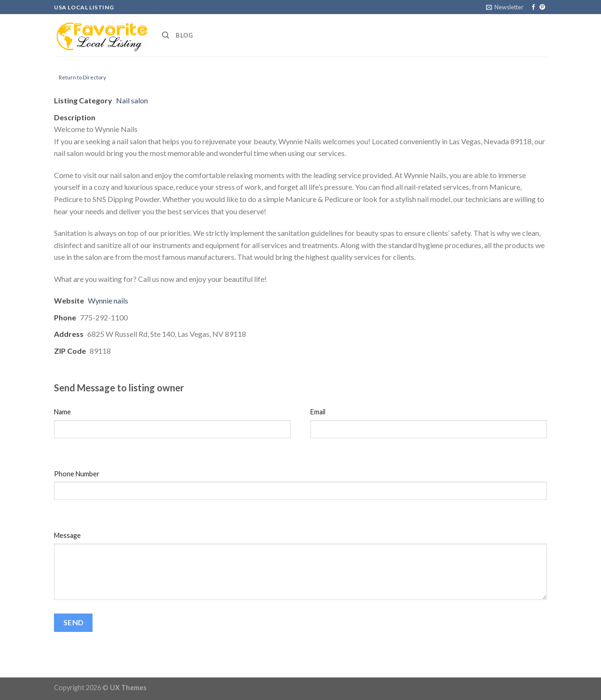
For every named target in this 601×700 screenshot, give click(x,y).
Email (318, 412)
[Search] (166, 35)
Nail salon (132, 100)
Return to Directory (82, 77)
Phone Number (77, 474)
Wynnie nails (108, 300)
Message (67, 535)
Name (62, 412)
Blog (184, 35)
